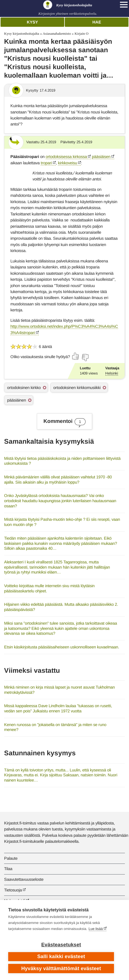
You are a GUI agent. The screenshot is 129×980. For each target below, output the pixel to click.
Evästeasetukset (61, 945)
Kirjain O (82, 33)
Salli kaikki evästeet (61, 956)
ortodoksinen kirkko (24, 387)
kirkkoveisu (68, 163)
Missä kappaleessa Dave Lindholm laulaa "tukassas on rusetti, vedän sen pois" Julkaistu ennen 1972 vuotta (58, 708)
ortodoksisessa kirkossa (66, 156)
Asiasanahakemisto (57, 33)
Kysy (32, 22)
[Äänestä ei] (85, 358)
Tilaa (8, 869)
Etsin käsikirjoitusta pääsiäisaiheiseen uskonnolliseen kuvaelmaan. (62, 647)
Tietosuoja (13, 890)
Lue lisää (96, 929)
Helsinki (112, 373)
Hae (97, 22)
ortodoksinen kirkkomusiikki (77, 387)
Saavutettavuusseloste (24, 879)
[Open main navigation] (124, 5)
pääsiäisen (101, 156)
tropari (46, 163)
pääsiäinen (17, 400)
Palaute (11, 858)
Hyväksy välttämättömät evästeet (61, 969)
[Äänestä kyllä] (76, 356)
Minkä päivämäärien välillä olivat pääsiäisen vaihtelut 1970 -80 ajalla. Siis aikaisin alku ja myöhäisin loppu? (58, 479)
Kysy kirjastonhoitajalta (22, 33)
